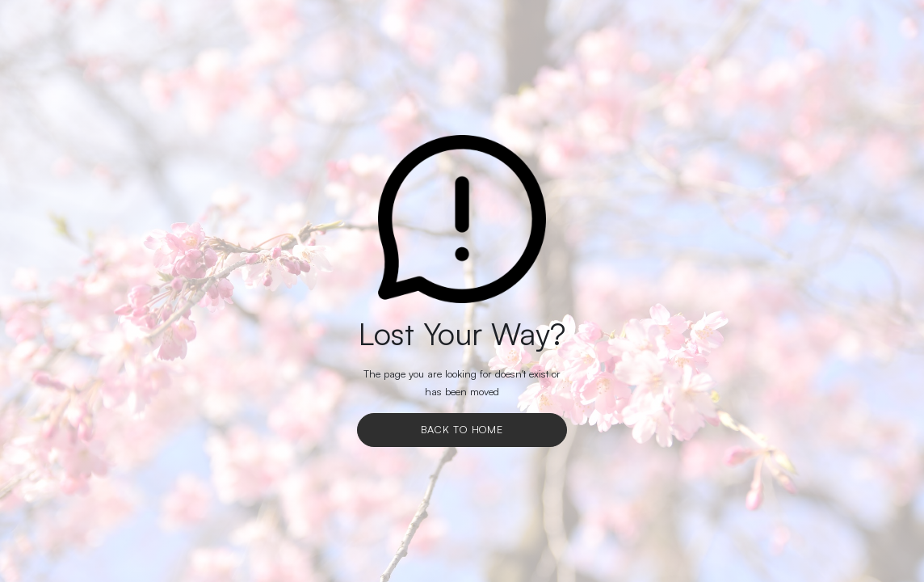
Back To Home (462, 429)
